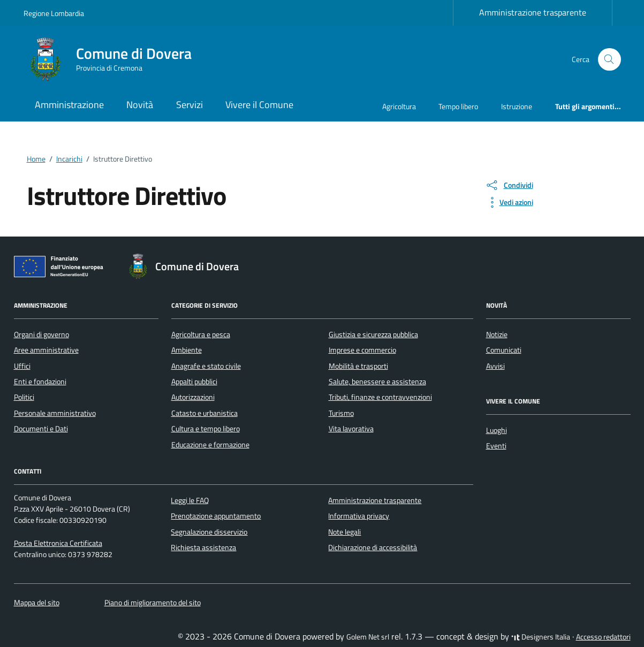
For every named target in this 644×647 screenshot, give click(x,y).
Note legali (344, 532)
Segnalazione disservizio (209, 532)
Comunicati (504, 350)
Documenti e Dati (41, 429)
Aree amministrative (46, 350)
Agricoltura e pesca (201, 334)
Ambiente (187, 350)
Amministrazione (69, 105)
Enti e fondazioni (40, 382)
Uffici (22, 366)
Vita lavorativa (351, 429)
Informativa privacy (359, 516)
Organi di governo (41, 334)
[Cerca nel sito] (609, 60)
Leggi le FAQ (190, 500)
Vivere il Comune (259, 105)
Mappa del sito (37, 603)
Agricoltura (399, 106)
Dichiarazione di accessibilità (373, 547)
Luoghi (497, 430)
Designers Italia (541, 637)
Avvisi (495, 366)
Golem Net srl (368, 637)
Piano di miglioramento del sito (153, 603)
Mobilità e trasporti (358, 366)
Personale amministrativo (55, 413)
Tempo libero (458, 106)
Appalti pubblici (194, 382)
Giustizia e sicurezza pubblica (373, 334)
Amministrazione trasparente (533, 12)
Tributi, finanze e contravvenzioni (380, 397)
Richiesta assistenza (203, 547)
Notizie (497, 334)
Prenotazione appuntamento (216, 516)
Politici (24, 397)
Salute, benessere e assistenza (377, 382)
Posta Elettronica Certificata (58, 543)
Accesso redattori (603, 637)
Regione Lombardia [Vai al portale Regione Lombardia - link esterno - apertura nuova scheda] (54, 13)
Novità (140, 105)
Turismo (341, 413)
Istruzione (517, 106)
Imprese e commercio (362, 350)
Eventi (496, 446)
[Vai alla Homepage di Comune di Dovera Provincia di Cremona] (114, 59)
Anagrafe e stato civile (206, 366)
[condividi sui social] (509, 185)
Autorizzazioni (193, 397)
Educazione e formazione (210, 445)
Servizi (190, 105)
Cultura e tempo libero (206, 429)
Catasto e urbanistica (204, 413)
